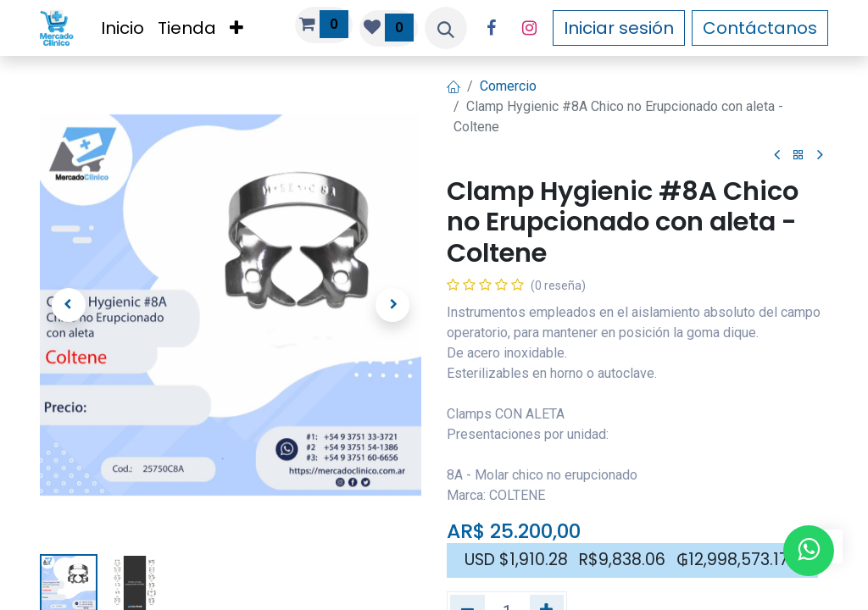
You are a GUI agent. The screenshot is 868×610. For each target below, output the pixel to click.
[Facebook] (491, 28)
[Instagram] (529, 28)
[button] (446, 28)
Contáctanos (760, 28)
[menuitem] (122, 28)
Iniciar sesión (619, 28)
